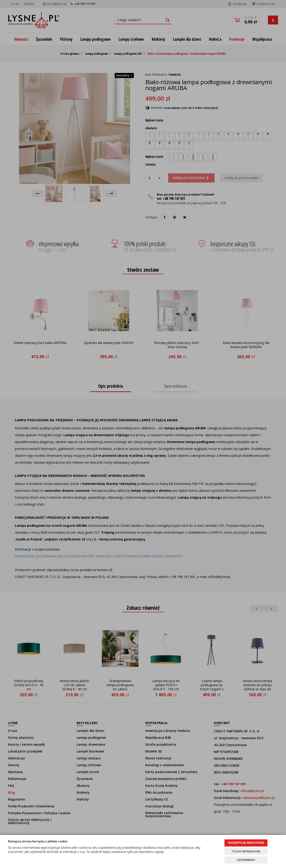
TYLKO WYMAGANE (246, 851)
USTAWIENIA (246, 860)
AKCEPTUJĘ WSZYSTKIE (246, 843)
